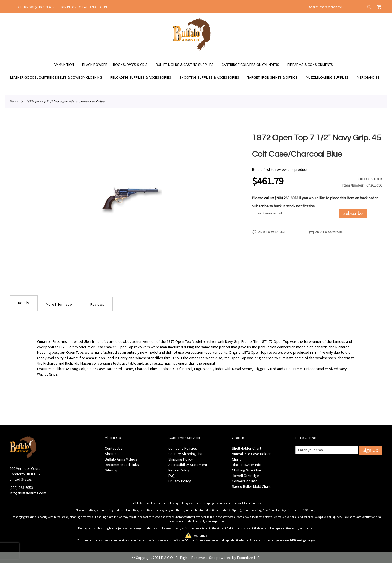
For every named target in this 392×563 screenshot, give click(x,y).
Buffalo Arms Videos (121, 459)
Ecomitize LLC (248, 558)
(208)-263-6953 (21, 488)
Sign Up (370, 450)
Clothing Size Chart (247, 470)
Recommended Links (122, 465)
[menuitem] (67, 65)
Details (24, 303)
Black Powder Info (247, 465)
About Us (112, 454)
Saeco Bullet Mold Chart (251, 486)
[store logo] (192, 50)
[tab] (24, 303)
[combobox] (340, 7)
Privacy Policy (180, 481)
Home (14, 101)
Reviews (97, 304)
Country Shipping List (185, 454)
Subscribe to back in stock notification (283, 206)
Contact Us (114, 448)
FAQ (171, 476)
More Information (60, 304)
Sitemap (112, 470)
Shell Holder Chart (246, 448)
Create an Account (94, 7)
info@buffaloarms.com (28, 493)
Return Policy (179, 470)
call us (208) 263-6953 (281, 198)
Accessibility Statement (188, 465)
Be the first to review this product (280, 169)
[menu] (196, 71)
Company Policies (183, 448)
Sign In (65, 7)
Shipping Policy (181, 459)
